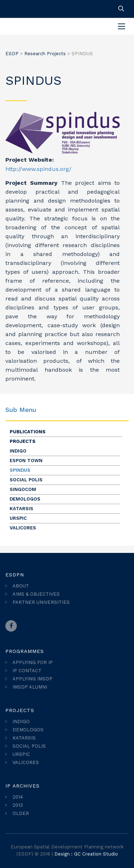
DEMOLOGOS (25, 499)
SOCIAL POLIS (26, 480)
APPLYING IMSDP (33, 679)
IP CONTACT (27, 671)
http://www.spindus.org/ (38, 169)
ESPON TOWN (26, 461)
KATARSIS (21, 509)
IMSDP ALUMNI (30, 687)
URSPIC (18, 518)
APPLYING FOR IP (33, 662)
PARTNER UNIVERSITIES (41, 602)
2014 (18, 797)
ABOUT (21, 586)
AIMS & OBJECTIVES (36, 594)
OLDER (21, 813)
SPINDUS (20, 470)
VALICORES (23, 528)
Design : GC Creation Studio (86, 854)
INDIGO (18, 451)
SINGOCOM (23, 489)
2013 (18, 805)
